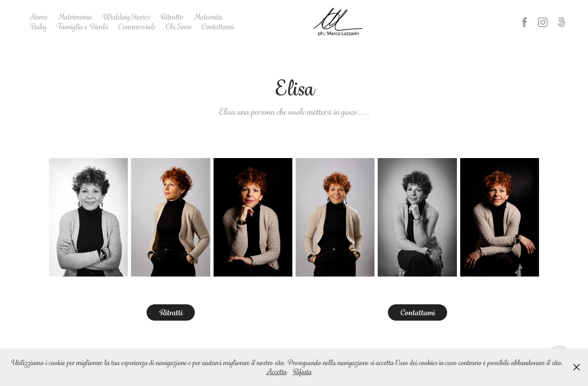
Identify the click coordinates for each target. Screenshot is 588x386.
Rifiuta (302, 372)
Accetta (276, 372)
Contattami (217, 27)
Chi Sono (178, 27)
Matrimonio (74, 17)
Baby (38, 27)
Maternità (208, 17)
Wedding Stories (126, 17)
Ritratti (171, 312)
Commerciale (137, 27)
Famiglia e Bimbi (82, 27)
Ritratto (171, 17)
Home (38, 17)
